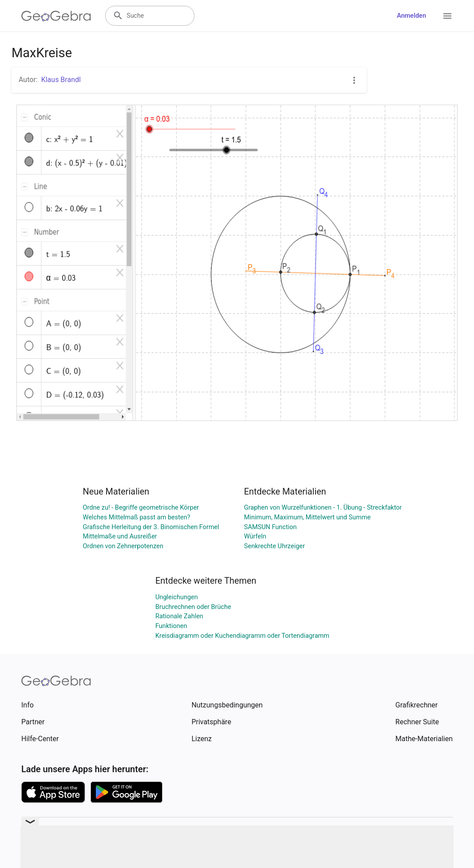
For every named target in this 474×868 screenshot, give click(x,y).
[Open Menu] (447, 16)
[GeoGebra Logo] (56, 16)
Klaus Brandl (61, 80)
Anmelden (411, 16)
